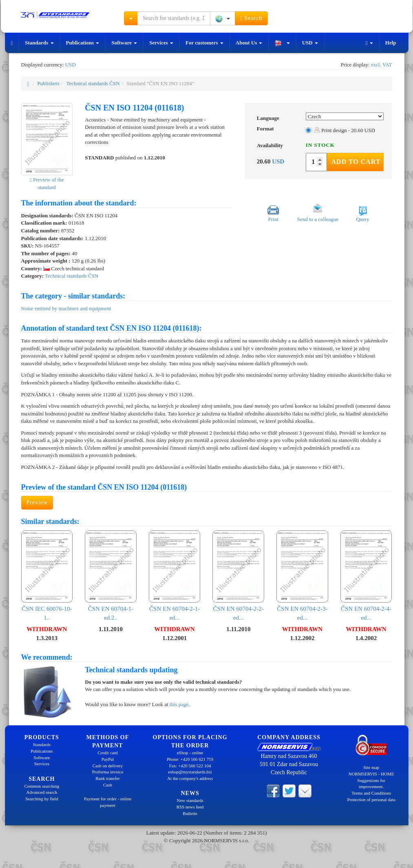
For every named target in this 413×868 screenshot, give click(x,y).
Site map (371, 767)
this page (179, 704)
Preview (37, 502)
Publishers (48, 83)
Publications (83, 43)
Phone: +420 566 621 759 (190, 759)
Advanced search (42, 792)
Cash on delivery (108, 766)
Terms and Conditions (371, 793)
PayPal (108, 759)
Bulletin (190, 813)
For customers (204, 43)
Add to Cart (356, 162)
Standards (39, 43)
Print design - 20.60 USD (345, 130)
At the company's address (190, 778)
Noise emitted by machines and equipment (66, 308)
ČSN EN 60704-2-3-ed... (302, 576)
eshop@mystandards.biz (190, 772)
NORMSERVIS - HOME (371, 774)
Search (251, 18)
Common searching (42, 786)
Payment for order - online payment (108, 802)
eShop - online (190, 753)
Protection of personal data (371, 800)
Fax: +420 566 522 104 (190, 766)
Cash (108, 785)
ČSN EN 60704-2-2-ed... (238, 576)
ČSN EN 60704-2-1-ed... (175, 576)
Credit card (107, 753)
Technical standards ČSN (93, 83)
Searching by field (42, 799)
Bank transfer (108, 778)
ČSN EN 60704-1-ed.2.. (111, 576)
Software (124, 43)
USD (310, 43)
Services (161, 43)
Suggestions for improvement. (371, 784)
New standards (190, 800)
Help (391, 43)
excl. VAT (382, 65)
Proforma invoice (108, 772)
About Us (249, 43)
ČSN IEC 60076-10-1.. (47, 576)
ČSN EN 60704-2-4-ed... (366, 576)
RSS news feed (190, 807)
